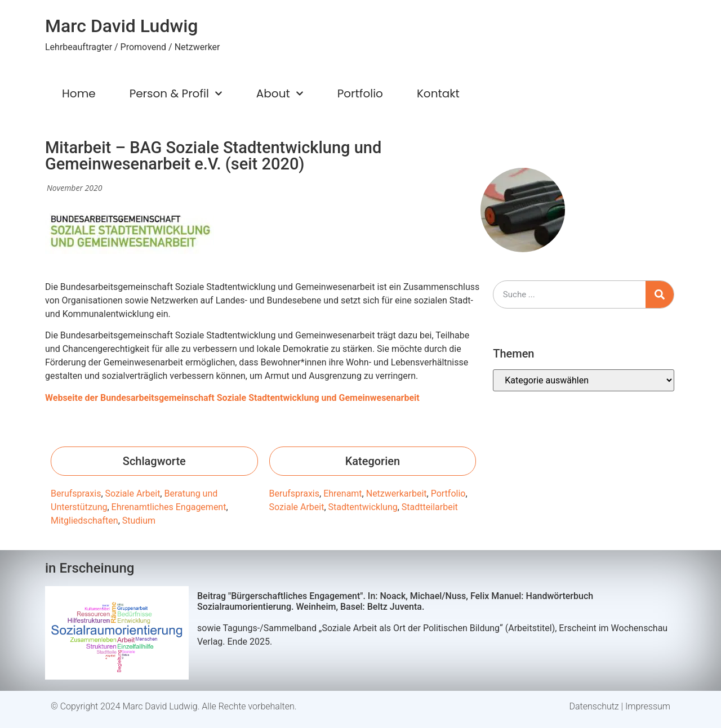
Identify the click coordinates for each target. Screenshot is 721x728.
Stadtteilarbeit (430, 507)
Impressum (648, 706)
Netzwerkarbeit (397, 493)
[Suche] (660, 294)
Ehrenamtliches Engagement (169, 507)
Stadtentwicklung (363, 507)
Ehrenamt (342, 493)
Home (79, 93)
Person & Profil (176, 93)
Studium (139, 521)
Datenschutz (594, 706)
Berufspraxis (76, 493)
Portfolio (360, 93)
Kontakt (438, 93)
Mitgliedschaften (84, 521)
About (280, 93)
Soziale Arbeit (133, 493)
